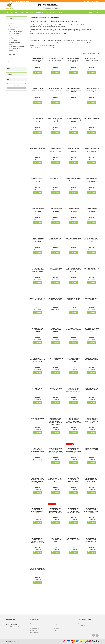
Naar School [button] (40, 12)
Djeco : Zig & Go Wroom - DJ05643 (56, 359)
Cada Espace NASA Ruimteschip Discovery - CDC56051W (73, 210)
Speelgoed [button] (14, 12)
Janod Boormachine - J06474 (92, 299)
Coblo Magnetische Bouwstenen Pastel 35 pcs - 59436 (73, 270)
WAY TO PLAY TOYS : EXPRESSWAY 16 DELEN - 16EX (55, 480)
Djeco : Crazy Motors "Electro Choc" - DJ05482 (73, 360)
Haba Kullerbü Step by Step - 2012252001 (73, 239)
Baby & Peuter (13, 26)
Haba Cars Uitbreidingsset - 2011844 (55, 330)
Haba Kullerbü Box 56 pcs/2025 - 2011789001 (73, 179)
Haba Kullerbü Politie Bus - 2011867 (91, 269)
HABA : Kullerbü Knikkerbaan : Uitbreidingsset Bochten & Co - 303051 (37, 540)
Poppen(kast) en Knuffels (15, 37)
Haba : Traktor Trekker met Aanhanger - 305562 (37, 450)
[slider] (7, 83)
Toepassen (16, 88)
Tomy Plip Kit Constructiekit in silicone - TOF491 (38, 270)
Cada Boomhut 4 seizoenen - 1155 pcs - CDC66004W (91, 180)
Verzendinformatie (34, 632)
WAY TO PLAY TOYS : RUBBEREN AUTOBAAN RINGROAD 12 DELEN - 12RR (38, 480)
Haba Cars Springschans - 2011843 (73, 329)
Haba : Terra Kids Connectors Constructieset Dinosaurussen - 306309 (73, 420)
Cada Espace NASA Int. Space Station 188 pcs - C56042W (37, 180)
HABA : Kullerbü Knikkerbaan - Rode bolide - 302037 (91, 480)
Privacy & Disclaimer (34, 628)
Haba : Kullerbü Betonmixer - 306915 (91, 359)
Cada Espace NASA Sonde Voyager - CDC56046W (92, 210)
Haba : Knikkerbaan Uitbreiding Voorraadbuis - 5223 (56, 450)
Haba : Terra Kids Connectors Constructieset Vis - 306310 (91, 420)
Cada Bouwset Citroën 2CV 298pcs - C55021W (56, 59)
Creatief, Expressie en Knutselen (16, 31)
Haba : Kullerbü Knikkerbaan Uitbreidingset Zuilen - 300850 (92, 510)
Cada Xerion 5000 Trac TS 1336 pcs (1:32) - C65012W (55, 120)
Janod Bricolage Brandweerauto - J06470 (38, 330)
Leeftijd (10, 74)
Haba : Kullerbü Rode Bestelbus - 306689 (92, 389)
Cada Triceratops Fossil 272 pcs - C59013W (37, 89)
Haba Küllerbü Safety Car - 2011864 (38, 299)
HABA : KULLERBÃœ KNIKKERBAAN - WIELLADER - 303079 (73, 480)
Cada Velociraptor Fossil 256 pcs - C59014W (56, 89)
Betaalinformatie (33, 630)
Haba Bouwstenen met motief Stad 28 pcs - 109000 (91, 330)
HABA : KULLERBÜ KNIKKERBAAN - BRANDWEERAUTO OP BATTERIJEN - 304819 (56, 510)
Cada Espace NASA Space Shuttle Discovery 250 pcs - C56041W (91, 150)
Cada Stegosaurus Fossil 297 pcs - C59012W (91, 59)
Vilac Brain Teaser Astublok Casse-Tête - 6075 (91, 240)
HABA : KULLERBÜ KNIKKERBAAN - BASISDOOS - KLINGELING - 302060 (73, 450)
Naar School (11, 58)
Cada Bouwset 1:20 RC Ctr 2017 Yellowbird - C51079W (37, 60)
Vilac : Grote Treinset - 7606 (38, 389)
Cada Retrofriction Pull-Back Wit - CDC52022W (38, 240)
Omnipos (19, 641)
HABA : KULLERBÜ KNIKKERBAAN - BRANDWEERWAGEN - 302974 (38, 510)
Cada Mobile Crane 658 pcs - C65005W (38, 149)
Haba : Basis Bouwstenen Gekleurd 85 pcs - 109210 (38, 360)
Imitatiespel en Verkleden (15, 43)
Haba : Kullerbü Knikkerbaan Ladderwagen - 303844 (92, 540)
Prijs (9, 80)
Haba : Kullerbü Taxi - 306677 (37, 419)
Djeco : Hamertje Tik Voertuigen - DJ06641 (91, 449)
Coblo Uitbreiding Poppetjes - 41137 (56, 269)
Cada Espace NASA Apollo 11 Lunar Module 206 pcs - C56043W (55, 151)
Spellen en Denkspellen (14, 33)
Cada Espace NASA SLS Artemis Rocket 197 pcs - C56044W (73, 150)
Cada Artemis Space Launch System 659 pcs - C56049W (73, 90)
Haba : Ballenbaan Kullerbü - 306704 (73, 389)
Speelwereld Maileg (14, 41)
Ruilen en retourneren (35, 626)
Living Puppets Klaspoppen (15, 39)
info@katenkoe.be (13, 627)
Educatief (11, 50)
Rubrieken (10, 18)
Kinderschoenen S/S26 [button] (27, 12)
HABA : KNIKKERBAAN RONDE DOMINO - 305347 (37, 569)
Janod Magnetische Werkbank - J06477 (73, 299)
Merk (9, 69)
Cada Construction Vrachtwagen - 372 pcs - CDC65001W (56, 210)
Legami (11, 45)
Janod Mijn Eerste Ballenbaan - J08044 (55, 239)
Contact (60, 12)
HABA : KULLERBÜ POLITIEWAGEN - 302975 (73, 539)
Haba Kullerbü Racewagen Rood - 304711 (55, 540)
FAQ (54, 12)
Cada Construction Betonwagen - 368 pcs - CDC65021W (38, 210)
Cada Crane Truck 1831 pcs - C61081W (92, 119)
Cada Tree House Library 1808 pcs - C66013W (37, 120)
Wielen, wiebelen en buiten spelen (17, 46)
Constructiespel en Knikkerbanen (14, 29)
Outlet (49, 12)
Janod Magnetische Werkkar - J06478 (55, 299)
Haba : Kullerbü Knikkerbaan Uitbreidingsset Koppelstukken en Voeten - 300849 (55, 421)
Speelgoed (11, 23)
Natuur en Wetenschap (14, 35)
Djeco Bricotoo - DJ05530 (56, 179)
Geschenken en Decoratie (15, 48)
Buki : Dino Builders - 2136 (55, 389)
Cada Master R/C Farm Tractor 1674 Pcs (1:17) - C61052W (73, 120)
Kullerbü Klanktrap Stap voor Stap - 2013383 (73, 60)
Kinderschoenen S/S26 (13, 55)
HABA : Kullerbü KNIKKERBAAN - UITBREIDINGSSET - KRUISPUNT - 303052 (73, 510)
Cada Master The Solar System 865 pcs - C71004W (92, 90)
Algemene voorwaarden (35, 624)
